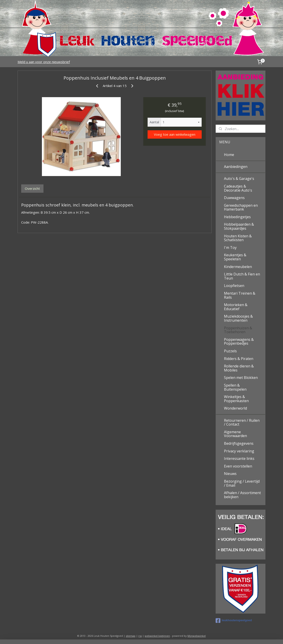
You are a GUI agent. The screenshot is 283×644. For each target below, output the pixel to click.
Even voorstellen (238, 466)
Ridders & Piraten (239, 359)
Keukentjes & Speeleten (235, 257)
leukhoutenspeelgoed (234, 621)
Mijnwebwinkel (197, 636)
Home (229, 155)
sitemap (131, 636)
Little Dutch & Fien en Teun (242, 276)
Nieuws (230, 474)
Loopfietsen (234, 286)
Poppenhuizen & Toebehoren (238, 330)
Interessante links (239, 458)
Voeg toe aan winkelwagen (174, 134)
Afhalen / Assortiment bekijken (242, 495)
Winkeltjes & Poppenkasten (236, 399)
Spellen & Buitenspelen (235, 387)
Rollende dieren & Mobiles (239, 368)
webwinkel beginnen (157, 636)
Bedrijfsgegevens (239, 443)
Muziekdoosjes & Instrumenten (238, 318)
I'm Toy (230, 248)
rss (140, 636)
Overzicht (32, 188)
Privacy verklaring (239, 451)
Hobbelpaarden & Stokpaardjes (239, 226)
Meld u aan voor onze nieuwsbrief (44, 62)
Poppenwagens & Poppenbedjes (239, 341)
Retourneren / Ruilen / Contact (242, 422)
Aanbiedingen (236, 167)
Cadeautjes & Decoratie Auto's (238, 188)
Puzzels (230, 351)
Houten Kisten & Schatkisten (238, 238)
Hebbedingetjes (237, 217)
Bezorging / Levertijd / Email (242, 483)
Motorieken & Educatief (236, 307)
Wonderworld (235, 408)
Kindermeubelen (238, 267)
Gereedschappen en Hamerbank (241, 207)
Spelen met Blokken (241, 378)
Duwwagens (234, 198)
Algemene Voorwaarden (235, 434)
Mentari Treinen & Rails (240, 295)
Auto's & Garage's (239, 179)
